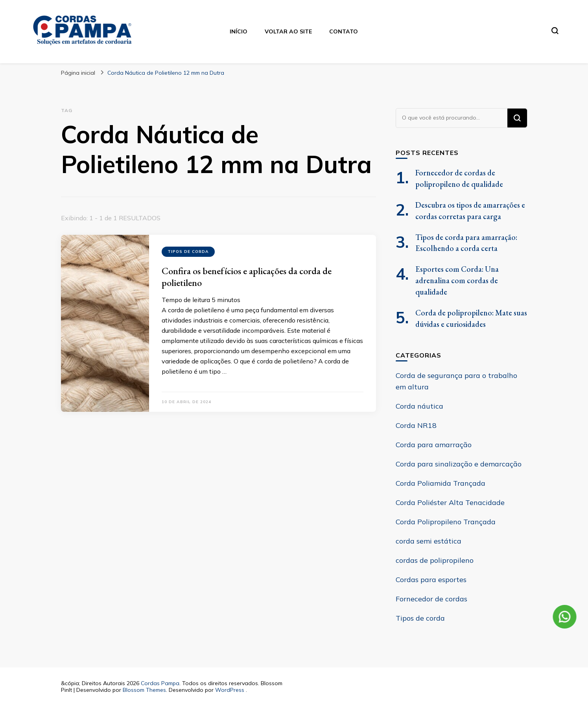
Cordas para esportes (431, 580)
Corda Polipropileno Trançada (446, 522)
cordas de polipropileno (435, 560)
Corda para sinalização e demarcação (459, 464)
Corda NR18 (416, 425)
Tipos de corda (188, 252)
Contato (344, 31)
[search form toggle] (555, 31)
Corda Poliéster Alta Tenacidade (450, 502)
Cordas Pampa (160, 683)
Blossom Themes (144, 690)
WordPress (230, 690)
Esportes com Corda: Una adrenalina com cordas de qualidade (457, 280)
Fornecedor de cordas (431, 599)
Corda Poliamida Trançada (441, 483)
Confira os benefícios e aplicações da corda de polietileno (247, 277)
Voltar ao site (288, 31)
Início (239, 31)
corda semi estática (429, 541)
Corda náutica (419, 406)
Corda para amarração (434, 445)
